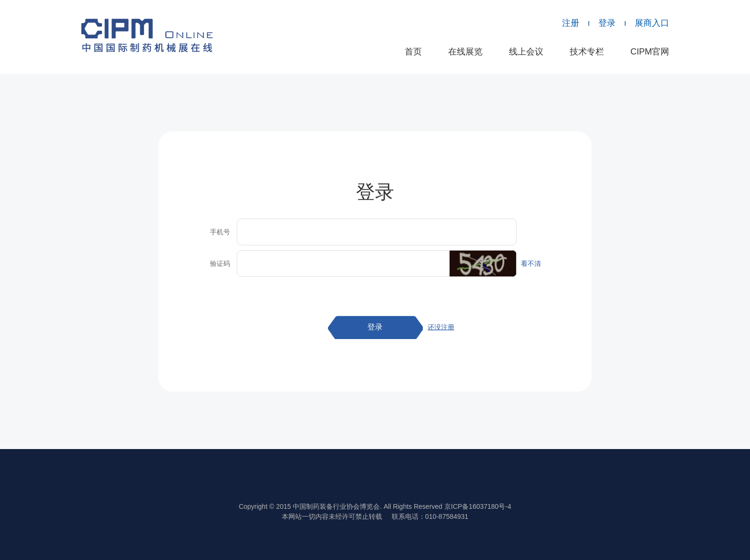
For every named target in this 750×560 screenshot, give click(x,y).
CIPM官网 (650, 52)
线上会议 (526, 52)
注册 (571, 23)
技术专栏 (587, 52)
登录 (607, 23)
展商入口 (652, 23)
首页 (413, 52)
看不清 (531, 264)
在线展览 (465, 52)
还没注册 (441, 327)
